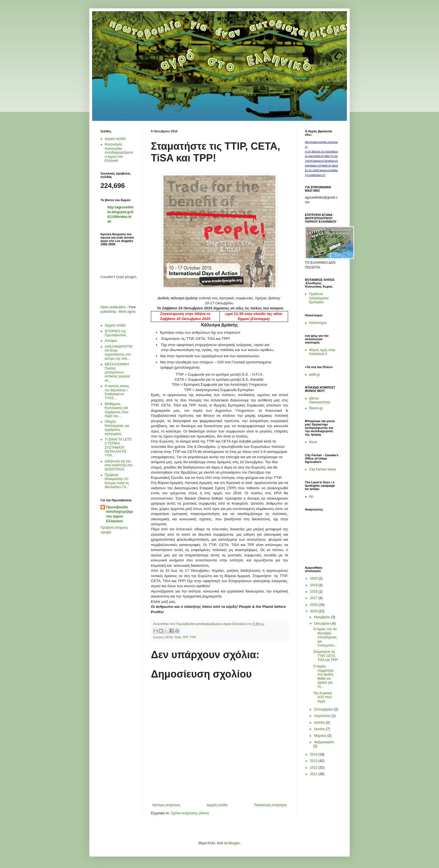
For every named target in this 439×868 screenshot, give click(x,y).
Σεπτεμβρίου (324, 709)
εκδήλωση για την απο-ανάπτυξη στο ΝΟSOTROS (119, 465)
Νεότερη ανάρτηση (166, 805)
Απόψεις (111, 341)
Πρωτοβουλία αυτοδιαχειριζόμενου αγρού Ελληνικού (120, 514)
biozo (313, 442)
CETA (169, 637)
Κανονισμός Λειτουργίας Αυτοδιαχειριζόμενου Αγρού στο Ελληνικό (119, 152)
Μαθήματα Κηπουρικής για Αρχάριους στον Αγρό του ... (116, 410)
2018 (314, 592)
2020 (314, 578)
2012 (314, 768)
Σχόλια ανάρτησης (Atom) (190, 813)
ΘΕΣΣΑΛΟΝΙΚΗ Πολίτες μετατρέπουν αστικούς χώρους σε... (117, 372)
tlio (311, 497)
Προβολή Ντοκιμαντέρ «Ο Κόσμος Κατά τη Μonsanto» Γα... (117, 481)
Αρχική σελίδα (217, 805)
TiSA (177, 637)
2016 (314, 605)
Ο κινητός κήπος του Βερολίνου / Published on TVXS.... (117, 392)
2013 (314, 761)
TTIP (192, 637)
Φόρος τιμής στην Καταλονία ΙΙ (322, 352)
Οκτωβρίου (323, 624)
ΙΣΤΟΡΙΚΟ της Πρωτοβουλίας (115, 333)
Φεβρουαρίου (324, 742)
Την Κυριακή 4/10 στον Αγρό (323, 697)
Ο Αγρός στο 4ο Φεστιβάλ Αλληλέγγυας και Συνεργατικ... (325, 637)
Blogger (234, 843)
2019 (314, 585)
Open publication (113, 307)
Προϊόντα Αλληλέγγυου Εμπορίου (319, 298)
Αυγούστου (323, 716)
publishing (108, 312)
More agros (127, 312)
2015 (314, 611)
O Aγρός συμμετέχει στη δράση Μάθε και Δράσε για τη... (324, 676)
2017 (314, 598)
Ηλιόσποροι (318, 323)
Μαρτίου (321, 736)
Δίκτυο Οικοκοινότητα (320, 400)
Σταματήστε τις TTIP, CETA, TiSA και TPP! (326, 656)
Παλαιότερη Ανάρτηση (270, 805)
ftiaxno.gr (316, 408)
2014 (314, 754)
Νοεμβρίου (323, 617)
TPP (185, 637)
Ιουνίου (320, 729)
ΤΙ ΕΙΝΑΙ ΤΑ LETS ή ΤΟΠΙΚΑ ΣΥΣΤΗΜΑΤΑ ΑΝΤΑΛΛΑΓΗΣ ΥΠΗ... (118, 448)
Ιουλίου (320, 723)
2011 (314, 774)
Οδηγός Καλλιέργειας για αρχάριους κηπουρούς (117, 428)
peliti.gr (315, 375)
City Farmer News (323, 469)
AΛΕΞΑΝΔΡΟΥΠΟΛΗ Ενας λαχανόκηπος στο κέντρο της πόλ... (119, 353)
